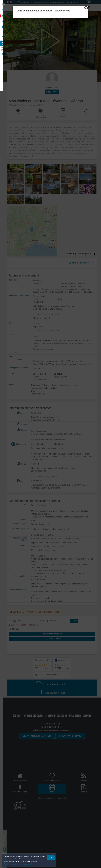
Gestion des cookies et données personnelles (19, 864)
